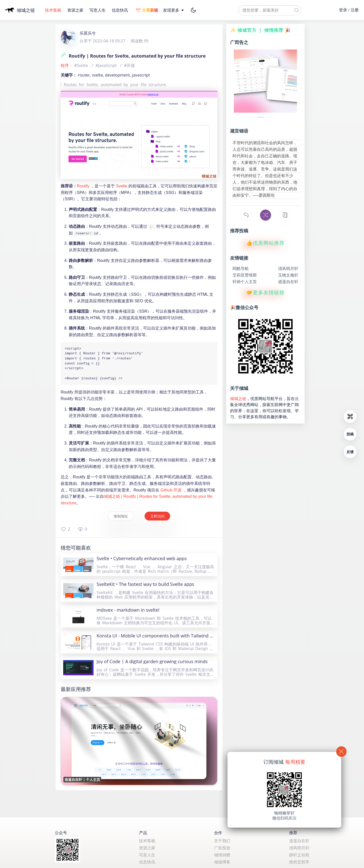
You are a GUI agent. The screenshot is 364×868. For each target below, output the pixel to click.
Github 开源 (171, 494)
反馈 (350, 452)
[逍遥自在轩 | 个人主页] (139, 744)
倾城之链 (238, 398)
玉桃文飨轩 (288, 275)
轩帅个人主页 (245, 281)
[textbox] (270, 10)
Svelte (122, 186)
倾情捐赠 (222, 855)
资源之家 (76, 10)
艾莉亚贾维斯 (245, 275)
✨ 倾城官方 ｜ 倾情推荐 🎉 (260, 30)
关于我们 (222, 841)
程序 (65, 65)
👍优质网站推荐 (265, 242)
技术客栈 (54, 10)
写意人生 (98, 10)
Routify (83, 186)
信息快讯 (120, 10)
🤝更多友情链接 (265, 292)
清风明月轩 (288, 268)
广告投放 (222, 848)
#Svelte (82, 65)
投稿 (350, 434)
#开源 (129, 65)
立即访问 (159, 519)
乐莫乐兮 (88, 33)
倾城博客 (222, 862)
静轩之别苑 (299, 855)
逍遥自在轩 (288, 281)
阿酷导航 (241, 268)
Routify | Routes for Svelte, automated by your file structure (133, 56)
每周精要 (295, 762)
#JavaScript (107, 65)
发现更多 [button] (174, 10)
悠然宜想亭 (299, 862)
